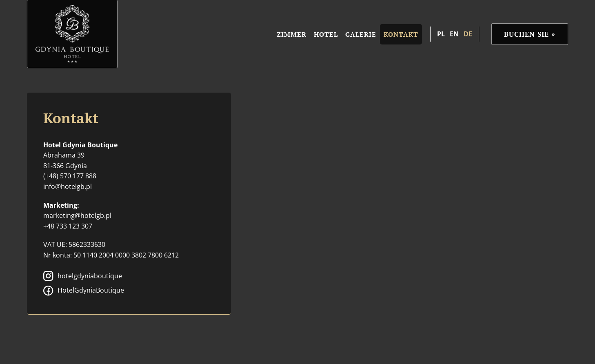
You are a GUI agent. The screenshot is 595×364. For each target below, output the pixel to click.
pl (441, 34)
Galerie (361, 34)
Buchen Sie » (530, 34)
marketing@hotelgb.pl (77, 215)
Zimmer (292, 34)
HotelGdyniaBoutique (84, 291)
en (454, 34)
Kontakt (401, 34)
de (468, 34)
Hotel (326, 34)
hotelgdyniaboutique (83, 276)
